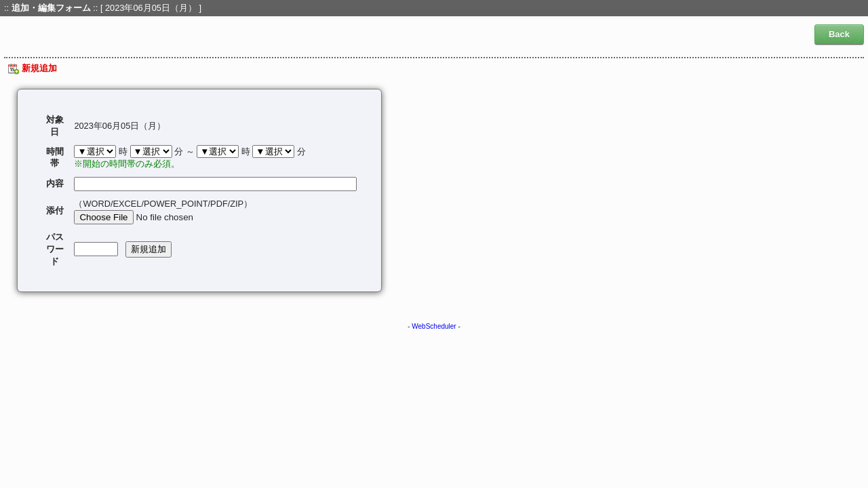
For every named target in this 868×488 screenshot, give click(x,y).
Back (839, 34)
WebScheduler (434, 326)
